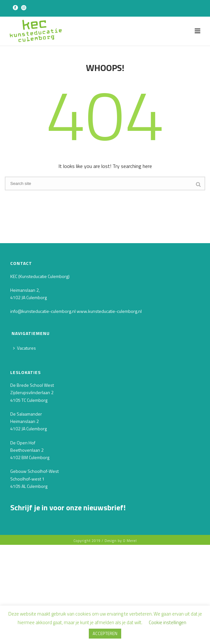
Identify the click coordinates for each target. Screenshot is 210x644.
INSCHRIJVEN (58, 602)
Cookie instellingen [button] (168, 622)
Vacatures (25, 348)
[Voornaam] (58, 562)
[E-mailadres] (58, 540)
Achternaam (25, 574)
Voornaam (22, 552)
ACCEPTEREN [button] (105, 633)
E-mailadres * (26, 530)
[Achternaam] (58, 584)
